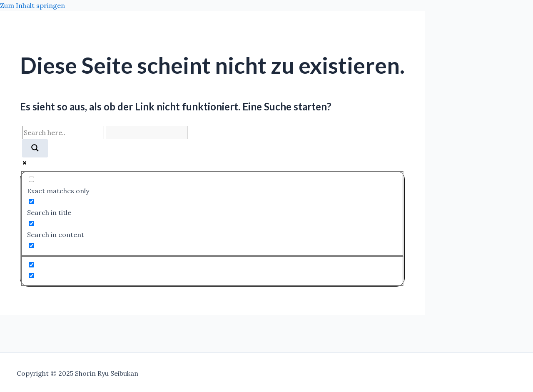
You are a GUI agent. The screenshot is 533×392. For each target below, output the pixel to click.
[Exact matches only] (31, 179)
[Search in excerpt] (31, 246)
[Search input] (63, 132)
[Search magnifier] (35, 148)
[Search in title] (31, 201)
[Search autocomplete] (147, 132)
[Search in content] (31, 223)
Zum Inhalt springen (32, 5)
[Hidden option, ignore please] (31, 265)
